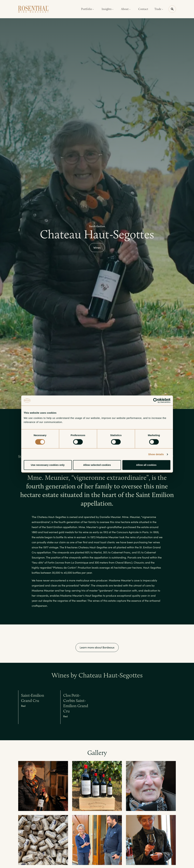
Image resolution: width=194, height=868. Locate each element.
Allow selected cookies (97, 465)
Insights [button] (108, 9)
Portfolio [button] (87, 9)
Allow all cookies (146, 465)
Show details (156, 454)
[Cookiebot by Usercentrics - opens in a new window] (156, 400)
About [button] (126, 9)
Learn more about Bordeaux (97, 647)
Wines (97, 248)
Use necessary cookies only (48, 465)
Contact (143, 9)
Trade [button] (159, 9)
